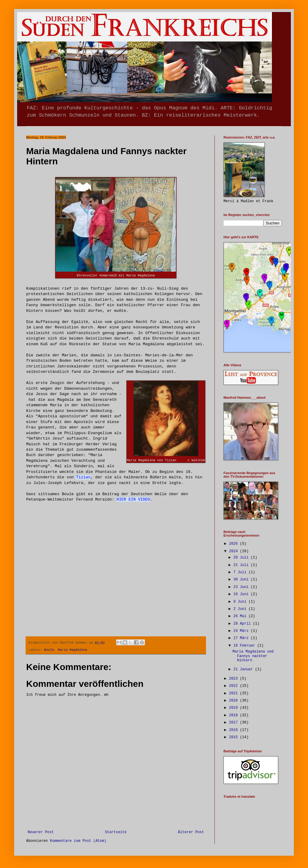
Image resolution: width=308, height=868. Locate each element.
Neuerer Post (41, 832)
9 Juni (241, 602)
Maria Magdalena (72, 650)
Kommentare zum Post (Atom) (78, 841)
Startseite (116, 832)
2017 (235, 723)
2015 (235, 737)
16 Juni (242, 594)
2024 (235, 551)
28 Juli (242, 558)
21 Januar (244, 669)
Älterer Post (191, 832)
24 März (242, 631)
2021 (235, 693)
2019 (235, 708)
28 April (243, 624)
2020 (235, 701)
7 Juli (241, 572)
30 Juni (242, 580)
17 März (242, 638)
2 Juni (241, 609)
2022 (235, 686)
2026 (235, 544)
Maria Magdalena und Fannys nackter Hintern (253, 656)
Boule (49, 650)
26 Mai (241, 616)
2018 (235, 715)
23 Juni (242, 587)
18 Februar (245, 646)
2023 (235, 679)
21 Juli (242, 565)
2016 (235, 730)
